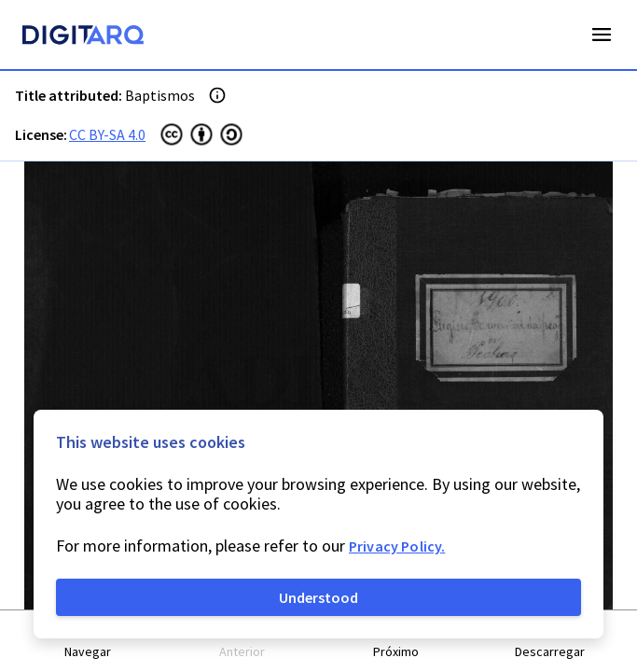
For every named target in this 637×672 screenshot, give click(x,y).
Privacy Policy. (397, 546)
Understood (318, 597)
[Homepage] (83, 37)
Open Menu (602, 35)
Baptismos (160, 95)
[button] (88, 642)
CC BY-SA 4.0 (107, 134)
